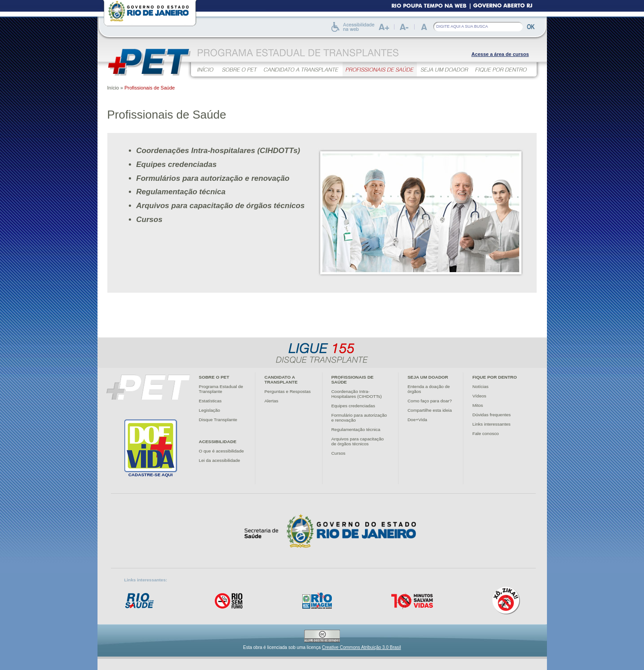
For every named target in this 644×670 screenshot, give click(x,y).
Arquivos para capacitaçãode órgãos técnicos (358, 441)
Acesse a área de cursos (500, 54)
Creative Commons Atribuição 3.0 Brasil (362, 647)
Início (113, 88)
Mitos (478, 405)
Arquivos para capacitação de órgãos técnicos (221, 206)
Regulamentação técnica (181, 192)
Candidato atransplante (281, 380)
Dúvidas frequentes (491, 415)
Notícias (480, 386)
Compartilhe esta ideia (430, 410)
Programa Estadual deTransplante (221, 389)
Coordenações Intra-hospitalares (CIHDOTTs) (218, 151)
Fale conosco (485, 433)
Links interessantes (491, 424)
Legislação (210, 410)
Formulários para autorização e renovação (213, 178)
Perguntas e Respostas (287, 391)
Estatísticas (210, 401)
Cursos (150, 220)
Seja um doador (428, 377)
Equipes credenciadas (177, 164)
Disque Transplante (218, 420)
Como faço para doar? (430, 401)
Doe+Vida (417, 420)
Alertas (271, 401)
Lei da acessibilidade (220, 460)
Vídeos (479, 396)
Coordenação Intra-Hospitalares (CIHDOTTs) (357, 394)
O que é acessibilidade (222, 451)
